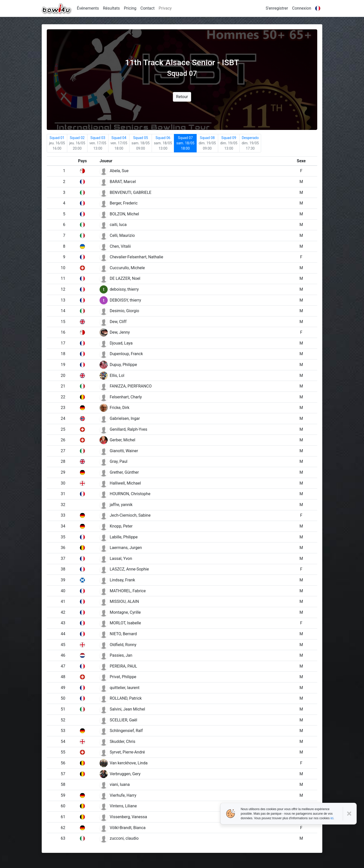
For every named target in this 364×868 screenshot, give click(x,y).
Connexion (302, 8)
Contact (148, 8)
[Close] (350, 814)
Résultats (111, 8)
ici (332, 818)
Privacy (165, 8)
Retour (182, 97)
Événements (88, 8)
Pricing (130, 8)
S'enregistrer (277, 8)
